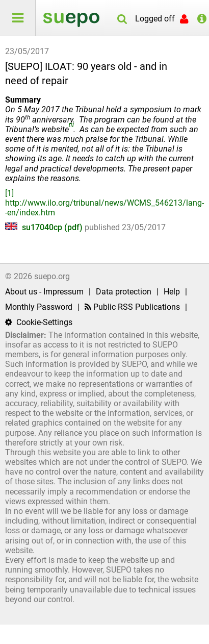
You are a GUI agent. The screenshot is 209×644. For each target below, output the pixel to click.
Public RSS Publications (132, 307)
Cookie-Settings (39, 322)
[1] (9, 193)
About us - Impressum (44, 292)
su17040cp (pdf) (45, 227)
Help (172, 292)
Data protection (124, 292)
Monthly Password (39, 307)
